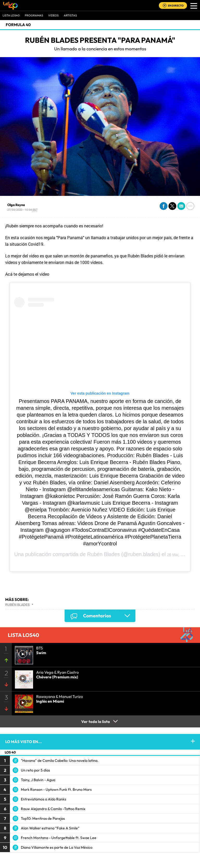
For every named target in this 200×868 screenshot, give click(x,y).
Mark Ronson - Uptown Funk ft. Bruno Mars (56, 789)
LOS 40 (10, 752)
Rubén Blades (104, 554)
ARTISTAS (70, 15)
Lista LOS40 (11, 15)
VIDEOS (53, 15)
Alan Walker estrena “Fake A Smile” (50, 828)
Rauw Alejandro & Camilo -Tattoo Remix (53, 809)
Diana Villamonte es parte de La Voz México (57, 847)
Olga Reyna (16, 205)
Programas (34, 15)
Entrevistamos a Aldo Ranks (43, 799)
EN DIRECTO (176, 6)
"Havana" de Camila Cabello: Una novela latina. (60, 761)
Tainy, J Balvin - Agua (38, 780)
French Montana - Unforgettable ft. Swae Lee (59, 838)
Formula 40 (18, 25)
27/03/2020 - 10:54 (22, 210)
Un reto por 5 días (35, 770)
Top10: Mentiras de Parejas (43, 818)
